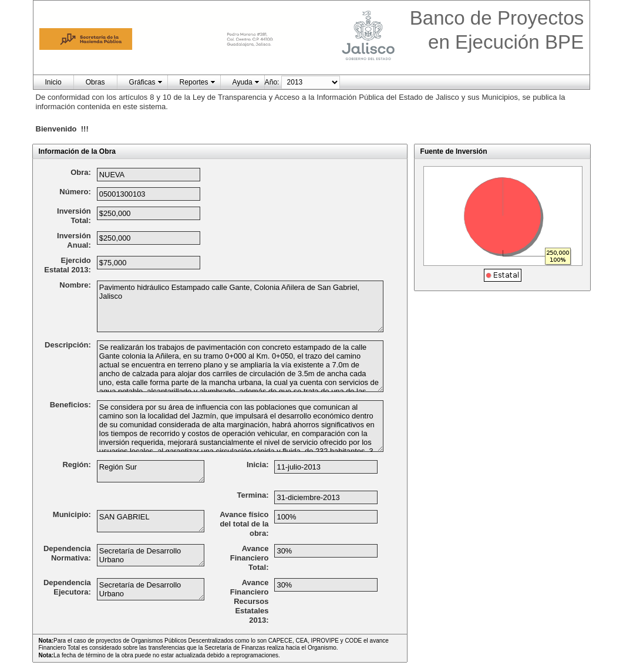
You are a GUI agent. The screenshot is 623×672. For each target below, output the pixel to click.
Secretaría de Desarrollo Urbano (151, 555)
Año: (272, 82)
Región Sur (151, 471)
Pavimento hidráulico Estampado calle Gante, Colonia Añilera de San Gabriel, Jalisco (240, 306)
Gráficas (142, 82)
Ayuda (243, 82)
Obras (95, 82)
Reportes (194, 82)
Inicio (53, 82)
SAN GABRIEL (151, 521)
